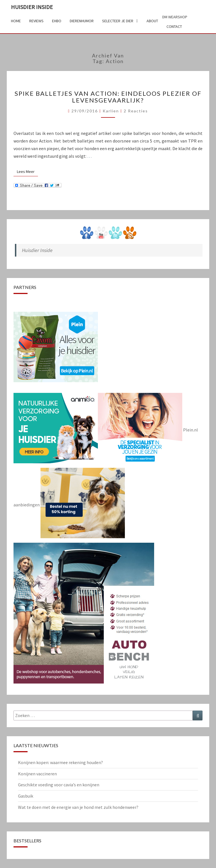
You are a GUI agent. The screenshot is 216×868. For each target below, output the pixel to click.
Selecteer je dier (118, 21)
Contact (174, 26)
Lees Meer (27, 171)
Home (16, 21)
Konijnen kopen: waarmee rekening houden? (60, 762)
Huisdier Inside (32, 7)
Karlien (111, 111)
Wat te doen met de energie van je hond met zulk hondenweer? (78, 807)
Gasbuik (26, 796)
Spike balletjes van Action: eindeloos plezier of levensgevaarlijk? (108, 97)
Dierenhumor (82, 21)
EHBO (57, 21)
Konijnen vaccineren (37, 774)
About (152, 21)
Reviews (36, 21)
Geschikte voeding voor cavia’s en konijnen (59, 785)
